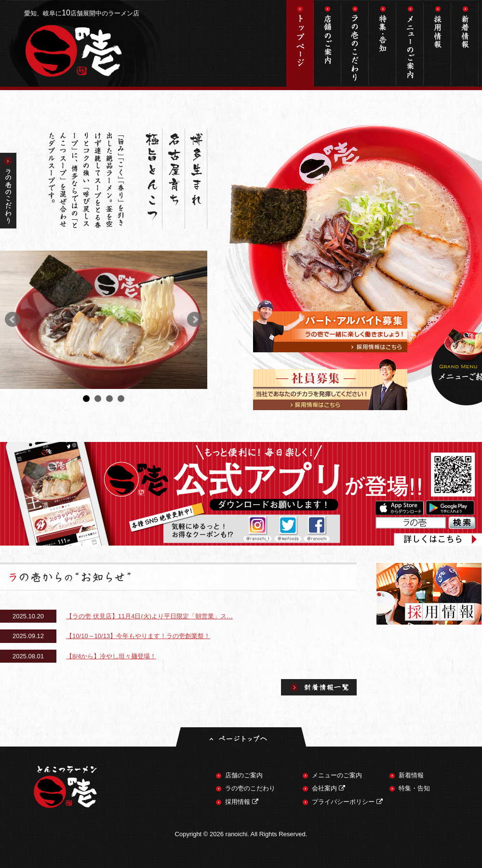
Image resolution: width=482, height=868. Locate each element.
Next (195, 320)
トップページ (300, 43)
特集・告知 (382, 43)
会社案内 (328, 788)
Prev (13, 320)
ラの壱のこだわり (355, 43)
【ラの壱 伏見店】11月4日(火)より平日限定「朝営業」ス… (149, 616)
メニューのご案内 (410, 43)
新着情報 (465, 43)
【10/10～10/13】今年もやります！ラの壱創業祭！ (138, 636)
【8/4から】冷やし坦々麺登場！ (111, 656)
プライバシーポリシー (347, 802)
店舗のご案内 (328, 43)
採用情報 (437, 43)
